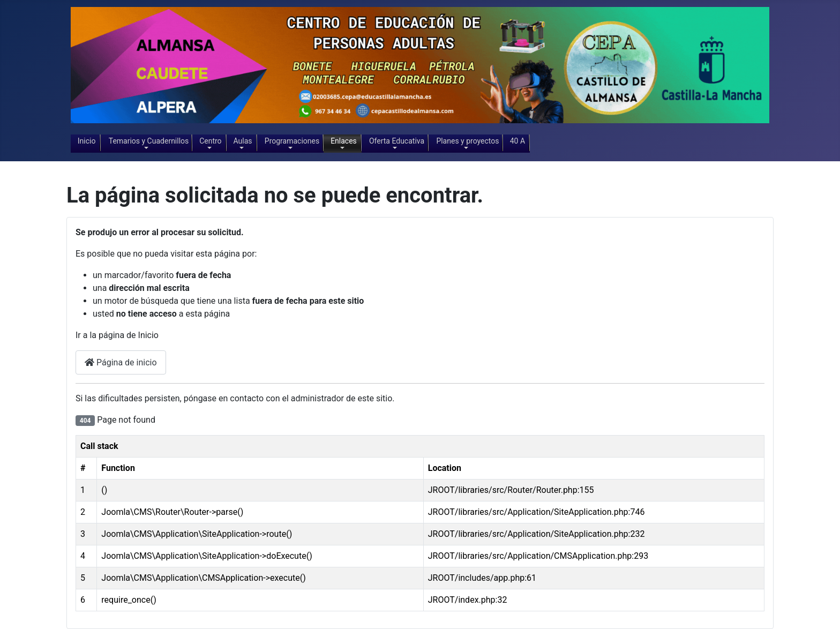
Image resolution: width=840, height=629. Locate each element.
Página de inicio (121, 362)
